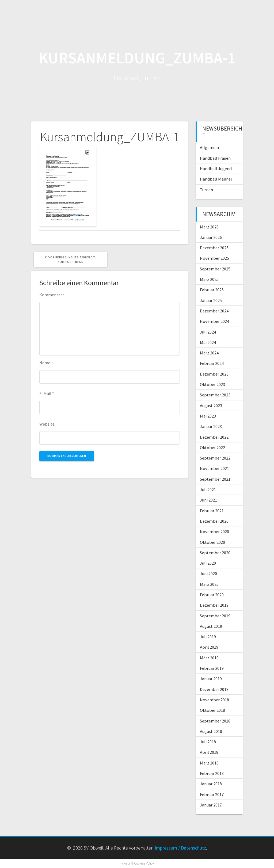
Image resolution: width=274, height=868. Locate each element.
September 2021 (215, 479)
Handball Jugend (216, 169)
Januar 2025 (211, 300)
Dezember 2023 (214, 374)
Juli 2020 (208, 563)
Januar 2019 (211, 679)
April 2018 (209, 752)
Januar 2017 (211, 805)
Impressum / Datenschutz (180, 848)
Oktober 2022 (212, 448)
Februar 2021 (212, 511)
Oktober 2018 (212, 710)
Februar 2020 (212, 595)
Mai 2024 (208, 342)
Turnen (206, 190)
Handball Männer (216, 179)
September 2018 (215, 721)
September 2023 (215, 395)
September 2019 (215, 616)
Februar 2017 (212, 794)
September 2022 (215, 458)
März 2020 (209, 584)
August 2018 (211, 731)
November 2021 (214, 468)
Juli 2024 (208, 332)
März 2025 (209, 279)
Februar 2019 (212, 668)
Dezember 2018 (214, 689)
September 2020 (215, 553)
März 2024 (209, 353)
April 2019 (209, 647)
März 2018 (209, 763)
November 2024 (214, 321)
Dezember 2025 (214, 248)
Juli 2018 (208, 742)
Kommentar (52, 295)
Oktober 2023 (212, 384)
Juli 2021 (208, 490)
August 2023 (211, 406)
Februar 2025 (212, 290)
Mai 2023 (208, 416)
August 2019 (211, 626)
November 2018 (214, 700)
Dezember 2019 (214, 605)
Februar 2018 (212, 773)
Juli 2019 (208, 637)
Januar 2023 (211, 426)
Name (46, 363)
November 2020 (214, 531)
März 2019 (209, 658)
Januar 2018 (211, 784)
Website (47, 424)
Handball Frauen (215, 158)
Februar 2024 (212, 363)
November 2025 (214, 258)
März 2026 (209, 227)
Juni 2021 (208, 500)
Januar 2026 (211, 237)
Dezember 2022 (214, 437)
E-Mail (47, 393)
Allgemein (209, 147)
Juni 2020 (208, 573)
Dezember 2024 (214, 311)
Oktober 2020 (212, 542)
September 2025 (215, 269)
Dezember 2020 (214, 521)
